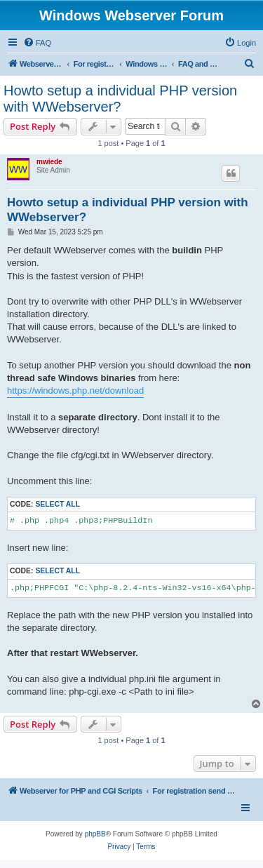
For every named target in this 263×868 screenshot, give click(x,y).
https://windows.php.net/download (75, 390)
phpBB (95, 834)
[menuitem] (37, 43)
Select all (58, 504)
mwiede (49, 162)
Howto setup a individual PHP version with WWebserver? (120, 99)
